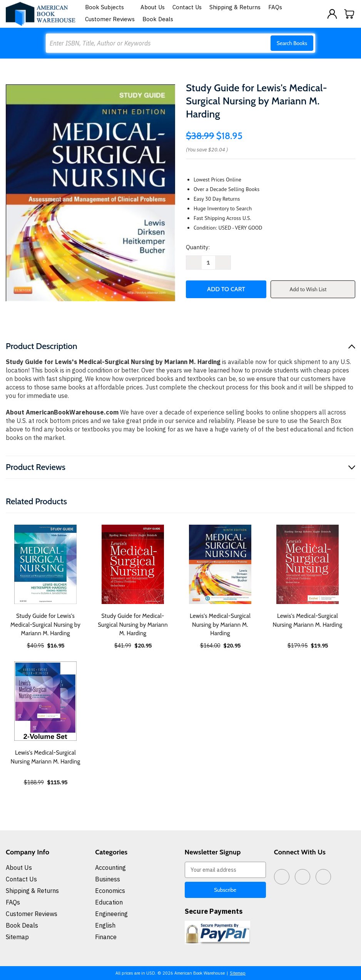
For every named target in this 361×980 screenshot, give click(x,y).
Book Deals (158, 19)
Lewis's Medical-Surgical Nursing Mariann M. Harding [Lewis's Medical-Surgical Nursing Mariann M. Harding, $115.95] (46, 757)
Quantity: (198, 247)
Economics (110, 891)
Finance (106, 937)
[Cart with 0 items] (349, 14)
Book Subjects (109, 7)
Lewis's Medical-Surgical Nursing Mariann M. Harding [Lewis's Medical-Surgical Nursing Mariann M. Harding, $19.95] (308, 620)
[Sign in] (332, 14)
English (105, 925)
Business (108, 879)
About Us (153, 7)
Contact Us (187, 7)
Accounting (110, 868)
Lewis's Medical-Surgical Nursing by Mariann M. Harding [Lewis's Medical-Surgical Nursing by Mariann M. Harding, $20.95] (220, 625)
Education (109, 902)
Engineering (111, 914)
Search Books (292, 43)
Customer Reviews (110, 19)
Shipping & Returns (235, 7)
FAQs (275, 7)
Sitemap (17, 937)
